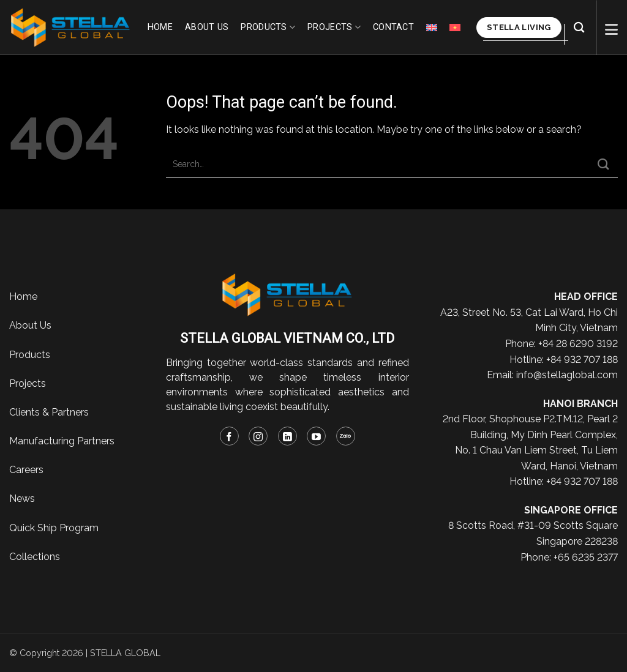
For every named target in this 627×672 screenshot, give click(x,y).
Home (160, 27)
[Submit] (604, 164)
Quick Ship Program (54, 528)
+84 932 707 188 (582, 360)
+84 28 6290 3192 (578, 344)
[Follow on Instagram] (258, 436)
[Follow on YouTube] (316, 436)
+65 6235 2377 (586, 557)
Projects (334, 27)
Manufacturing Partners (62, 441)
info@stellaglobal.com (567, 375)
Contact (393, 27)
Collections (35, 557)
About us (207, 27)
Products (268, 27)
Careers (26, 470)
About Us (30, 325)
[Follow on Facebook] (229, 436)
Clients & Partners (49, 412)
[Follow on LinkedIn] (287, 436)
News (22, 498)
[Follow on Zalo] (346, 436)
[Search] (579, 28)
